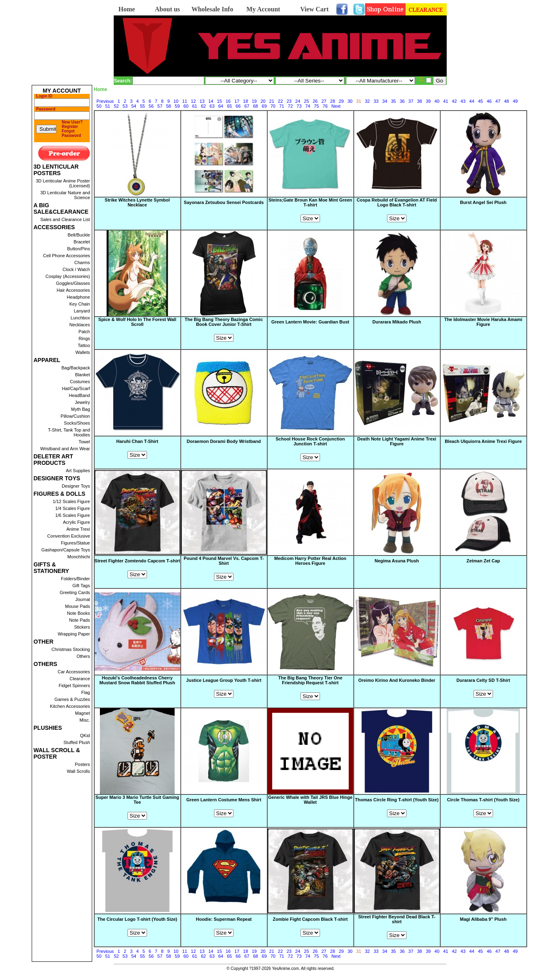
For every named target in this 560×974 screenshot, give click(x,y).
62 (203, 106)
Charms (82, 262)
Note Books (79, 613)
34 (385, 101)
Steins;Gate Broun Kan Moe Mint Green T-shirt (310, 202)
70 (273, 106)
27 (324, 101)
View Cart (314, 9)
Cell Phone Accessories (67, 256)
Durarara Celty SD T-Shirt (483, 680)
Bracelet (82, 242)
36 (402, 101)
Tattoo (84, 345)
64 (221, 106)
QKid (85, 735)
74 (308, 106)
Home (127, 9)
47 (498, 101)
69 (264, 106)
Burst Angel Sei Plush (483, 203)
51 (108, 106)
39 (428, 101)
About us (167, 9)
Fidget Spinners (74, 685)
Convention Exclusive (68, 536)
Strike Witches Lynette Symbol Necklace (137, 203)
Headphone (79, 297)
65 (229, 106)
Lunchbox (80, 318)
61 (195, 106)
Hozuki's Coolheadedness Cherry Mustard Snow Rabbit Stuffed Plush (137, 681)
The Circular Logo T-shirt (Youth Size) (137, 919)
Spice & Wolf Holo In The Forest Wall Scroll (137, 322)
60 (186, 106)
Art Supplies (78, 471)
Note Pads (79, 620)
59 (177, 106)
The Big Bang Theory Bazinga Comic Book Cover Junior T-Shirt (224, 322)
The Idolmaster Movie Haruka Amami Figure (483, 322)
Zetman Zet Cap (483, 561)
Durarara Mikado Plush (397, 322)
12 (193, 101)
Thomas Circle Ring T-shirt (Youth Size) (397, 800)
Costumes (80, 382)
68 (255, 106)
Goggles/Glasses (73, 283)
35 (394, 101)
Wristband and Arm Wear (65, 449)
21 (272, 101)
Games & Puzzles (72, 699)
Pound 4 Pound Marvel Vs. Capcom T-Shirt (224, 561)
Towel (84, 442)
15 (219, 101)
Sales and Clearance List (65, 219)
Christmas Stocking (71, 649)
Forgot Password (71, 133)
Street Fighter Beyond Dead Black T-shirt (397, 919)
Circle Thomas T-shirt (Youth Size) (483, 800)
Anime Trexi (78, 529)
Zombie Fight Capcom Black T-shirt (310, 919)
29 (341, 101)
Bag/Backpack (76, 368)
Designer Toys (76, 486)
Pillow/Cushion (75, 416)
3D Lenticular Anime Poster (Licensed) (63, 183)
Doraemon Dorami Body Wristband (224, 442)
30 (350, 101)
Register (70, 127)
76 (325, 106)
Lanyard (82, 311)
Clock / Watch (76, 269)
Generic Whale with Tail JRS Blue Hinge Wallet (310, 800)
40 (437, 101)
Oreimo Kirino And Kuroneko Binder (397, 681)
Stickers (82, 627)
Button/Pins (78, 249)
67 (247, 106)
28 (333, 101)
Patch (84, 332)
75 (316, 106)
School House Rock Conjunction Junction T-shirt (310, 441)
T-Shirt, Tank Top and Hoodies (69, 432)
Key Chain (80, 304)
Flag (85, 692)
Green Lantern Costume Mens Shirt (224, 800)
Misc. (85, 720)
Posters (82, 764)
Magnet (83, 713)
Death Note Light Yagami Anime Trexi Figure (397, 442)
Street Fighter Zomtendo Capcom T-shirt (137, 561)
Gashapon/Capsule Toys (66, 550)
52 (116, 106)
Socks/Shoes (77, 423)
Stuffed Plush (77, 742)
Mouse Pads (77, 606)
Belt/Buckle (79, 235)
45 (480, 101)
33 (376, 101)
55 (143, 106)
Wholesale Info (212, 9)
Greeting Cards (75, 592)
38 (419, 101)
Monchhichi (79, 557)
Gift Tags (81, 586)
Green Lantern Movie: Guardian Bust (310, 322)
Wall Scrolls (78, 771)
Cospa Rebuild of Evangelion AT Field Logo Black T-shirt (397, 202)
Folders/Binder (76, 579)
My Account (263, 9)
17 (237, 101)
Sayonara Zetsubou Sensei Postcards (224, 203)
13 (202, 101)
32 (367, 101)
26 (315, 101)
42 (454, 101)
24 (298, 101)
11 (185, 101)
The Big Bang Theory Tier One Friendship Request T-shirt (310, 680)
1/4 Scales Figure (73, 508)
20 (263, 101)
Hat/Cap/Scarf (76, 388)
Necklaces (80, 325)
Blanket (83, 375)
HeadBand (80, 395)
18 (246, 101)
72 (290, 106)
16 (228, 101)
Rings (84, 338)
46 (489, 101)
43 (463, 101)
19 (254, 101)
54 (134, 106)
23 (289, 101)
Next (336, 106)
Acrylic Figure (77, 522)
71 (281, 106)
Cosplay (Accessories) (68, 276)
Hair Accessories (74, 290)
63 (212, 106)
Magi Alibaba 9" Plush (483, 920)
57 (160, 106)
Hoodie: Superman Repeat (224, 919)
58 (169, 106)
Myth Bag (80, 409)
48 (506, 101)
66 (238, 106)
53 (125, 106)
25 (307, 101)
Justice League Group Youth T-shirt (224, 680)
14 (211, 101)
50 (99, 106)
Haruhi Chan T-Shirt (137, 441)
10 (176, 101)
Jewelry (82, 402)
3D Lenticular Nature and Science (65, 195)
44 (472, 101)
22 (280, 101)
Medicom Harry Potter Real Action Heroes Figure (310, 561)
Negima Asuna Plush (397, 561)
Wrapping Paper (74, 634)
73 (299, 106)
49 (515, 101)
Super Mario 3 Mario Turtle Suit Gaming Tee (137, 800)
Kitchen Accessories (70, 706)
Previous (105, 101)
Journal (82, 599)
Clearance (80, 679)
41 (445, 101)
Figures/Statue (76, 543)
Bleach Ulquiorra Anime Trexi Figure (483, 442)
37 (411, 101)
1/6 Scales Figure (73, 515)
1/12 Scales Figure (71, 501)
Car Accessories (74, 672)
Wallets (83, 352)
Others (83, 656)
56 (151, 106)
